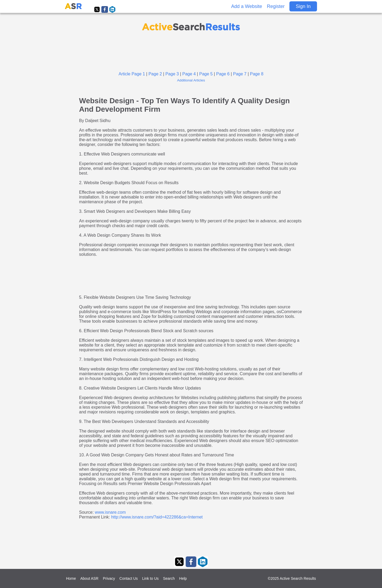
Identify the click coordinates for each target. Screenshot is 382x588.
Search (169, 578)
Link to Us (150, 578)
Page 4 (189, 74)
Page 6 (223, 74)
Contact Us (129, 578)
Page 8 (257, 74)
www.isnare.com (110, 512)
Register (276, 6)
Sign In (303, 6)
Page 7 (240, 74)
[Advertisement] (191, 51)
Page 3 (172, 74)
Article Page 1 (132, 74)
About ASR (90, 578)
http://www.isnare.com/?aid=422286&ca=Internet (157, 517)
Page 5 (206, 74)
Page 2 (155, 74)
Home (71, 578)
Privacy (109, 578)
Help (183, 578)
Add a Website (247, 6)
